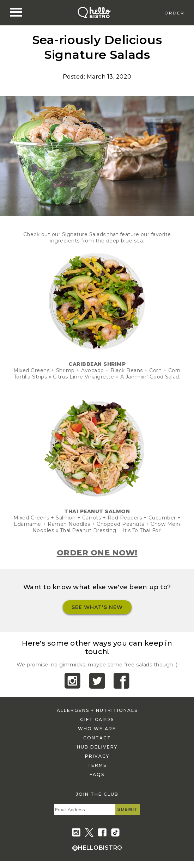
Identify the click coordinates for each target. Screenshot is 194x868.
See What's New (97, 607)
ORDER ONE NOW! (97, 553)
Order (174, 13)
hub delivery (97, 747)
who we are (97, 729)
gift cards (97, 719)
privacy (97, 756)
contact (97, 738)
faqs (97, 774)
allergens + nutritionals (97, 710)
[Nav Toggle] (16, 12)
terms (97, 765)
